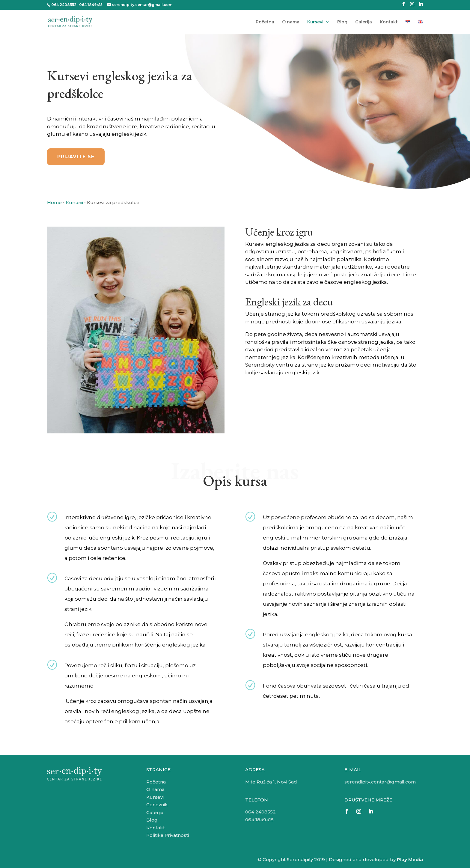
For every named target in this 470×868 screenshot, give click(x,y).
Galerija (364, 22)
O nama (291, 22)
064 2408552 (64, 5)
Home (54, 202)
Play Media (410, 859)
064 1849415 (91, 5)
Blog (342, 22)
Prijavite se (76, 157)
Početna (265, 22)
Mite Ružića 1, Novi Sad (271, 782)
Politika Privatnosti (168, 835)
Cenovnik (157, 805)
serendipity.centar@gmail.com (380, 782)
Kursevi (315, 22)
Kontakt (389, 22)
